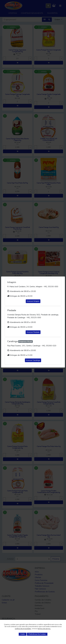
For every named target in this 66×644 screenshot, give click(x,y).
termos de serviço (44, 629)
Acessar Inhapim (33, 301)
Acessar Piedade (33, 332)
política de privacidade (23, 629)
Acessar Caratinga (33, 360)
